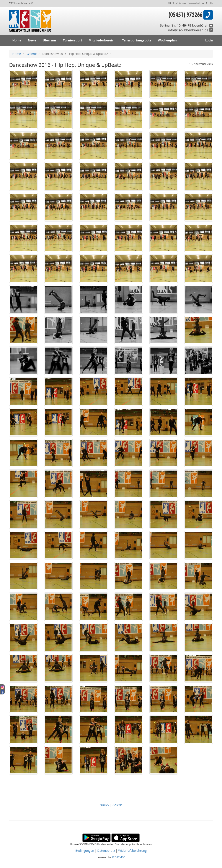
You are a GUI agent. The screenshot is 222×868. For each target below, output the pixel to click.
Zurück (105, 805)
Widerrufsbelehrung (132, 851)
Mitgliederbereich (102, 40)
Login (209, 40)
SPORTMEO (118, 857)
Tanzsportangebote (137, 40)
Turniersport (73, 40)
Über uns (50, 40)
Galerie (32, 54)
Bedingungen (85, 851)
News (32, 40)
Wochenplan (167, 40)
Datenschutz (106, 851)
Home (17, 40)
